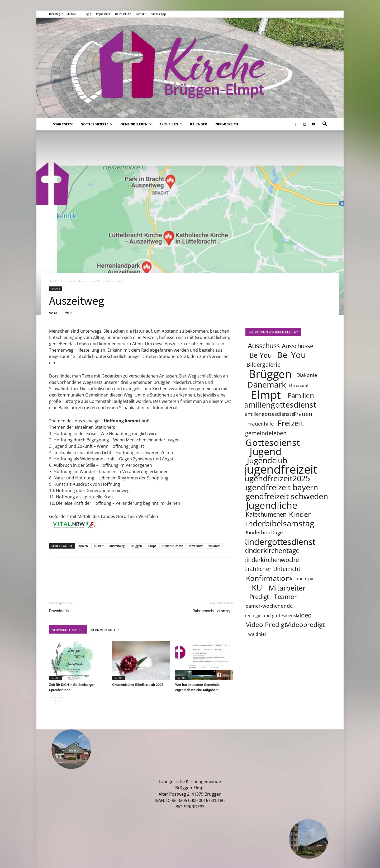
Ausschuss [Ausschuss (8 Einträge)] (264, 346)
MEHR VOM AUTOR (105, 630)
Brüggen (136, 546)
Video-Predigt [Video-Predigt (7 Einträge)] (266, 624)
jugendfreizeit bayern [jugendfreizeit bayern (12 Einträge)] (280, 487)
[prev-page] (52, 701)
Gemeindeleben (136, 124)
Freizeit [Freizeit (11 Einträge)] (291, 423)
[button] (325, 124)
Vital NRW (196, 546)
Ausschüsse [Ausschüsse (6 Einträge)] (298, 346)
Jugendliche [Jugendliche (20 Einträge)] (272, 505)
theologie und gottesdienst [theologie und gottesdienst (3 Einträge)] (270, 615)
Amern (83, 546)
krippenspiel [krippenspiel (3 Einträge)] (303, 579)
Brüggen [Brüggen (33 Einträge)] (270, 374)
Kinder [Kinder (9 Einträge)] (300, 514)
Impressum (103, 14)
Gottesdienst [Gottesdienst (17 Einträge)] (273, 442)
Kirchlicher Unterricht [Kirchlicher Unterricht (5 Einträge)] (271, 569)
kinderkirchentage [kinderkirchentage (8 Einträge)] (272, 551)
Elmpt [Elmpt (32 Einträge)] (266, 394)
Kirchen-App (158, 14)
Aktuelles (171, 124)
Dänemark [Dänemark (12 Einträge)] (267, 384)
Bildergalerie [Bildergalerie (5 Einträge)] (263, 364)
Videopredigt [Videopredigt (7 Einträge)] (306, 624)
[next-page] (61, 701)
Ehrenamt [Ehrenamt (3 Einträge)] (299, 385)
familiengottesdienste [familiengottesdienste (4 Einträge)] (269, 414)
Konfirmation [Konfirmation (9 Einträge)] (268, 578)
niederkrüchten (172, 546)
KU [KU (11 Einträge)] (257, 588)
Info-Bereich (226, 124)
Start (53, 281)
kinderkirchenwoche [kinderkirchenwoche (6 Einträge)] (271, 560)
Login (88, 14)
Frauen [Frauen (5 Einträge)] (303, 414)
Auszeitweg (117, 546)
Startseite (63, 124)
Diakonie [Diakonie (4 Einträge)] (307, 375)
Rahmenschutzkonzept (213, 611)
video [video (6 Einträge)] (304, 615)
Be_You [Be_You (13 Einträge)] (292, 355)
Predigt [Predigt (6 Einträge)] (259, 597)
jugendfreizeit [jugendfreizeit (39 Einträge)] (281, 469)
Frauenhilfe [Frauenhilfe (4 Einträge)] (261, 424)
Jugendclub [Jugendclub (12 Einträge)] (267, 460)
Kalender (199, 124)
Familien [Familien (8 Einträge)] (301, 396)
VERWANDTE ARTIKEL (68, 630)
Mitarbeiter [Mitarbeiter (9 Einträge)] (287, 588)
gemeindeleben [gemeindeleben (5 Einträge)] (266, 433)
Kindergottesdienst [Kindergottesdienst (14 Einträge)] (279, 542)
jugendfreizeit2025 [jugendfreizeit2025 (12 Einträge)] (276, 478)
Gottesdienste (97, 124)
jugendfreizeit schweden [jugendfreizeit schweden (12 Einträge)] (283, 496)
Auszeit (99, 546)
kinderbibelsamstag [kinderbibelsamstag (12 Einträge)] (278, 523)
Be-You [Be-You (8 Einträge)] (260, 355)
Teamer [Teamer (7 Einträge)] (286, 596)
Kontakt (141, 14)
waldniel (214, 546)
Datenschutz (123, 14)
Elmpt (152, 546)
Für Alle (95, 281)
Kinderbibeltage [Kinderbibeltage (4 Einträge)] (264, 532)
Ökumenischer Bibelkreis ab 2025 (138, 685)
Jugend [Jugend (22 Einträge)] (265, 451)
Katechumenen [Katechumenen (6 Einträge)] (266, 514)
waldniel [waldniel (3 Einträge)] (257, 634)
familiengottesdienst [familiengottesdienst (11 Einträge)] (279, 405)
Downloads (59, 611)
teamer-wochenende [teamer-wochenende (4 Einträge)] (268, 606)
